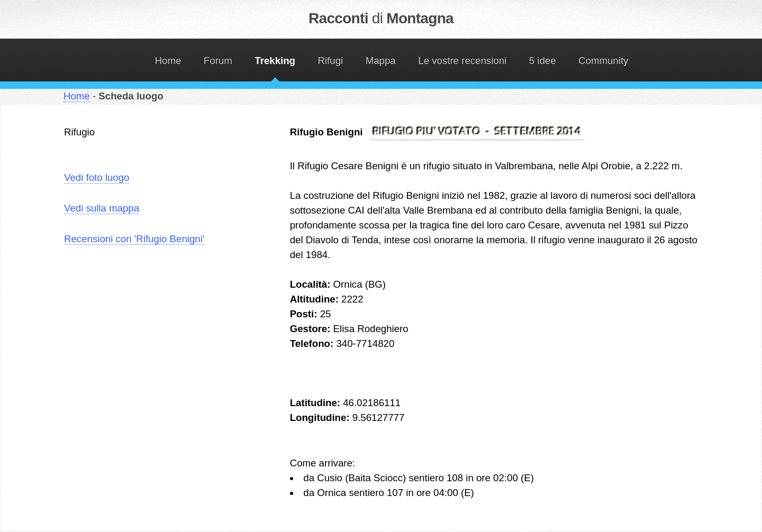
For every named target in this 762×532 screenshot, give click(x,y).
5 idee (543, 61)
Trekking (275, 61)
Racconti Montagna (381, 18)
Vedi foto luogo (97, 177)
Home (168, 61)
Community (603, 61)
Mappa (381, 61)
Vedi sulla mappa (102, 208)
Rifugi (331, 61)
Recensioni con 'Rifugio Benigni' (134, 239)
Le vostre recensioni (462, 61)
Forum (218, 61)
